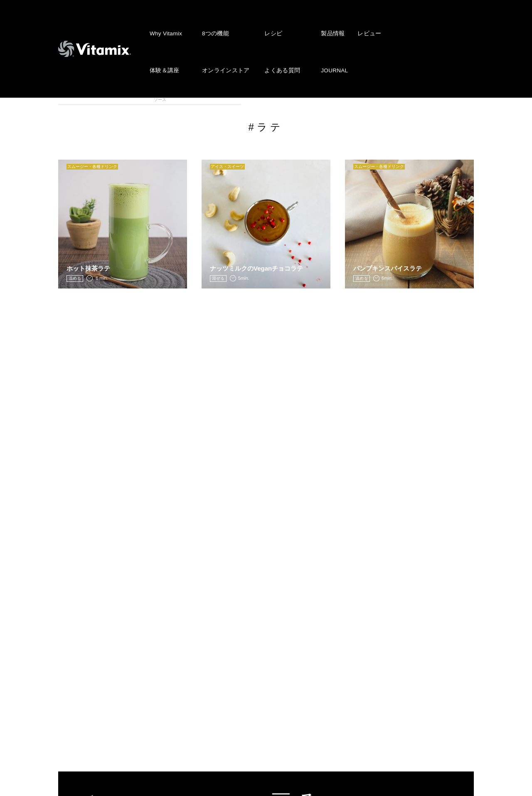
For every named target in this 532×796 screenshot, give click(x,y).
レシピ (268, 23)
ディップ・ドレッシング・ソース (292, 100)
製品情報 (325, 23)
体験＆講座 (164, 40)
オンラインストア (223, 40)
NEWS (201, 628)
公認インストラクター (223, 717)
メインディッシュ (344, 99)
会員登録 (204, 679)
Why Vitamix (165, 23)
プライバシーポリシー (349, 653)
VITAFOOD (448, 99)
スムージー (136, 99)
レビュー (361, 23)
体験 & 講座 (84, 691)
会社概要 (329, 641)
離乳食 (396, 99)
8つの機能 (213, 23)
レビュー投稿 (211, 666)
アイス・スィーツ (188, 99)
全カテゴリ (84, 99)
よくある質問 (277, 40)
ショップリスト (214, 704)
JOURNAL (327, 40)
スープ (240, 99)
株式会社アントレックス (352, 628)
